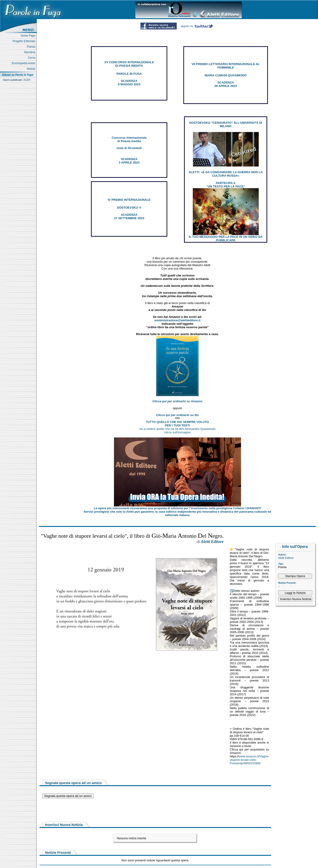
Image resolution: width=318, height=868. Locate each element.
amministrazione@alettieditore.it (177, 320)
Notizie (32, 69)
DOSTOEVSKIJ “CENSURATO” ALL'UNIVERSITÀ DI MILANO (226, 124)
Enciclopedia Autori (24, 63)
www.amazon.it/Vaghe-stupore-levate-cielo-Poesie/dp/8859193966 (249, 760)
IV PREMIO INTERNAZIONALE (129, 200)
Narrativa (30, 52)
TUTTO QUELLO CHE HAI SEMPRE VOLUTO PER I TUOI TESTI (177, 424)
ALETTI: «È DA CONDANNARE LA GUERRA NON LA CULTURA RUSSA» (226, 174)
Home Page (29, 36)
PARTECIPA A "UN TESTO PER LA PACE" (226, 185)
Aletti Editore (286, 558)
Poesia (32, 47)
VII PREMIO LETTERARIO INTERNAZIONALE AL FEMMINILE (226, 66)
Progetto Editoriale (25, 41)
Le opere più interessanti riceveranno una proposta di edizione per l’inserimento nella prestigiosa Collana (177, 508)
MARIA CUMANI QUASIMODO (226, 75)
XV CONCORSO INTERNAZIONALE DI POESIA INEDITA (129, 64)
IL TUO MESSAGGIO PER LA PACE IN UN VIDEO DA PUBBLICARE (226, 239)
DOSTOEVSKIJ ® (129, 208)
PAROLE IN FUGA (129, 74)
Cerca (32, 58)
